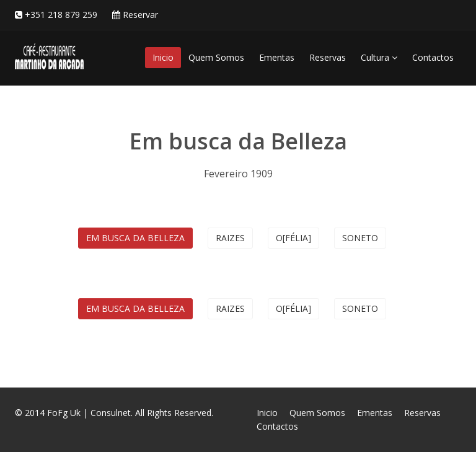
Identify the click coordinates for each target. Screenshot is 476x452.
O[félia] (293, 238)
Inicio (163, 57)
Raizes (230, 238)
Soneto (360, 238)
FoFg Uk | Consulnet (89, 413)
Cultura (379, 57)
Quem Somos (216, 57)
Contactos (433, 57)
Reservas (328, 57)
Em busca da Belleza (135, 238)
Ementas (277, 57)
